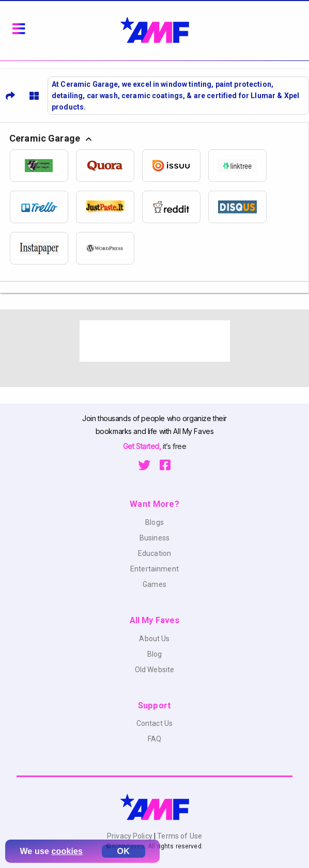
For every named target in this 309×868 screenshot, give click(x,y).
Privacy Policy (130, 836)
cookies (67, 851)
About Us (154, 639)
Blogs (154, 522)
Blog (155, 654)
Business (154, 538)
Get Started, (143, 446)
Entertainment (154, 569)
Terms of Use (179, 836)
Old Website (155, 670)
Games (154, 584)
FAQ (154, 739)
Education (154, 553)
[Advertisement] (155, 341)
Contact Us (154, 723)
